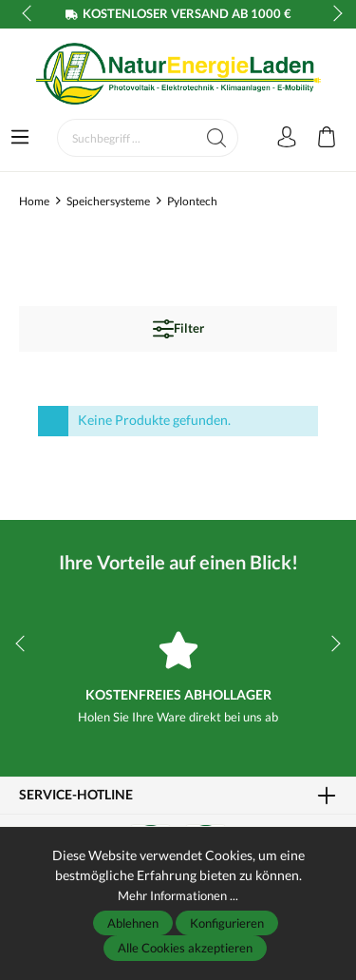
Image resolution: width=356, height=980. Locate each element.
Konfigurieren (227, 923)
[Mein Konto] (287, 138)
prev (28, 14)
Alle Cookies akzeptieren (185, 948)
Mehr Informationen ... (178, 895)
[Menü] (20, 138)
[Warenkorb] (327, 138)
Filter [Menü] (178, 329)
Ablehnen (133, 923)
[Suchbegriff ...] (127, 138)
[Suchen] (217, 138)
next (332, 14)
